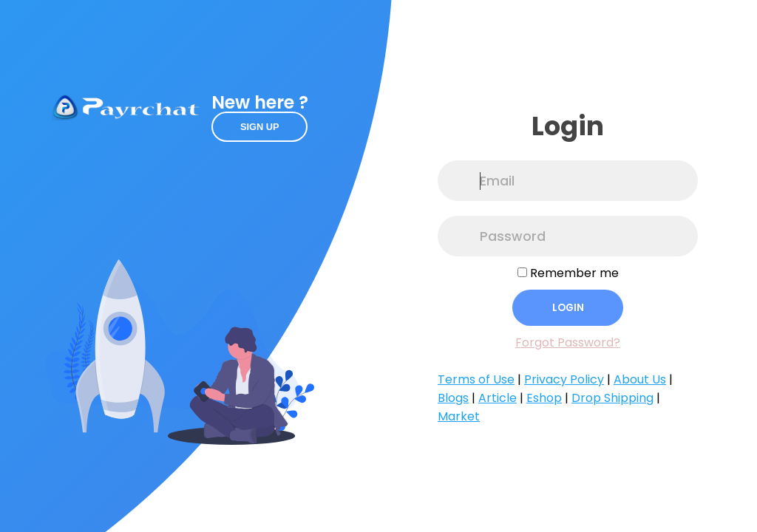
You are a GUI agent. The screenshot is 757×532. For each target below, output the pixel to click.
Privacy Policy (564, 379)
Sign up (260, 127)
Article (498, 398)
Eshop (544, 398)
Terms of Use (476, 379)
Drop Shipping (612, 398)
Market (459, 416)
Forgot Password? (568, 342)
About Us (640, 379)
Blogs (453, 398)
